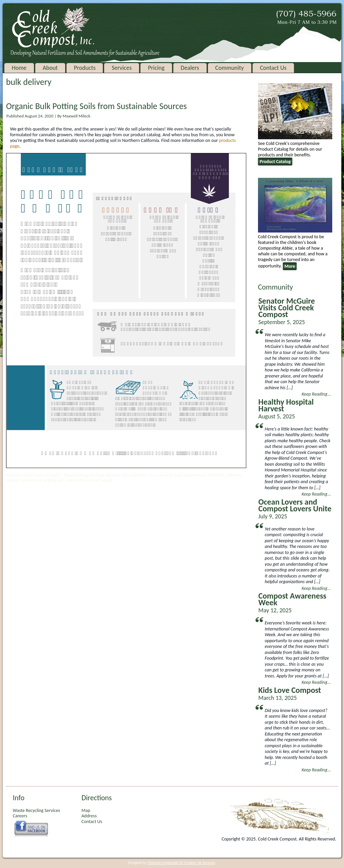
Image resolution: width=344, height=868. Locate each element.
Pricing (156, 68)
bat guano (86, 475)
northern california (225, 475)
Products (85, 68)
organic (13, 480)
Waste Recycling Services (36, 810)
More (290, 266)
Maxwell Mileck (76, 116)
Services (122, 68)
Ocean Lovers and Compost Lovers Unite (295, 505)
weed (107, 480)
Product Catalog (275, 162)
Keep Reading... (316, 394)
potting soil (54, 480)
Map (86, 810)
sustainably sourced (83, 480)
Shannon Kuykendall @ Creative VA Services (181, 863)
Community (230, 68)
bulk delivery (108, 475)
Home (19, 68)
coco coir (156, 475)
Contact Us (273, 68)
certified (138, 475)
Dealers (190, 68)
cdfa (125, 475)
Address (89, 816)
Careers (20, 816)
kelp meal (174, 475)
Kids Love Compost (290, 690)
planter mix (32, 480)
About (50, 68)
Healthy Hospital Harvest (286, 405)
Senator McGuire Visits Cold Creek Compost (287, 308)
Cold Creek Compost (41, 475)
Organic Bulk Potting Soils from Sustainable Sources (96, 106)
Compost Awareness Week (292, 599)
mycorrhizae (195, 475)
